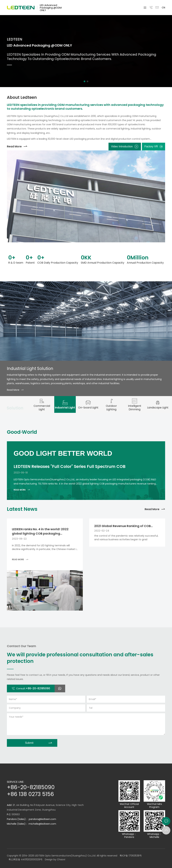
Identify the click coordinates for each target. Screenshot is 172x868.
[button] (84, 81)
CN (163, 8)
